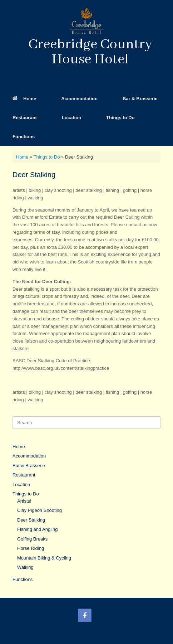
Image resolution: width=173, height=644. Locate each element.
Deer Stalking (31, 520)
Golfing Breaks (32, 539)
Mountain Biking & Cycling (44, 558)
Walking (25, 567)
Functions (24, 137)
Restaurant (25, 118)
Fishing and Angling (37, 529)
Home (24, 99)
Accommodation (79, 99)
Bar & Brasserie (140, 99)
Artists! (24, 501)
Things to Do (120, 118)
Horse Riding (31, 548)
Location (71, 118)
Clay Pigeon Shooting (39, 510)
